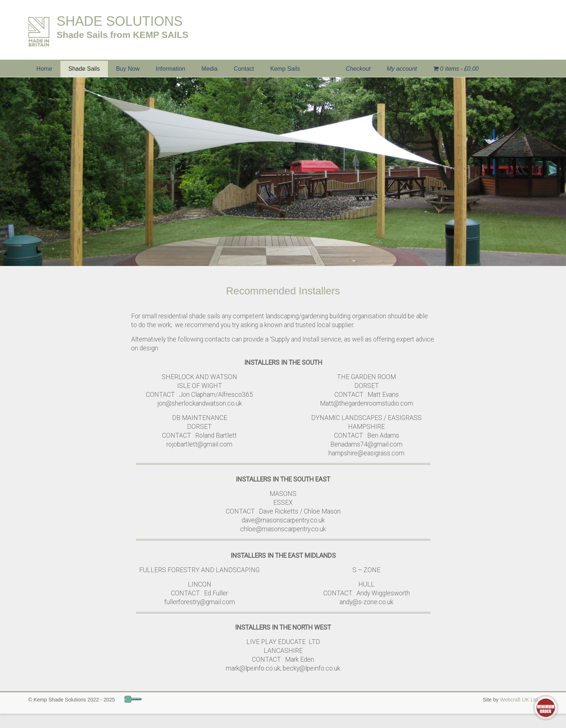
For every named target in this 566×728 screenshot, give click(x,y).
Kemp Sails (285, 69)
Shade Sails (84, 69)
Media (210, 69)
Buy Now (128, 69)
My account (402, 69)
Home (44, 69)
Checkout (358, 69)
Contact (244, 69)
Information (170, 69)
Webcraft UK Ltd (519, 700)
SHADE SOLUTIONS (120, 21)
